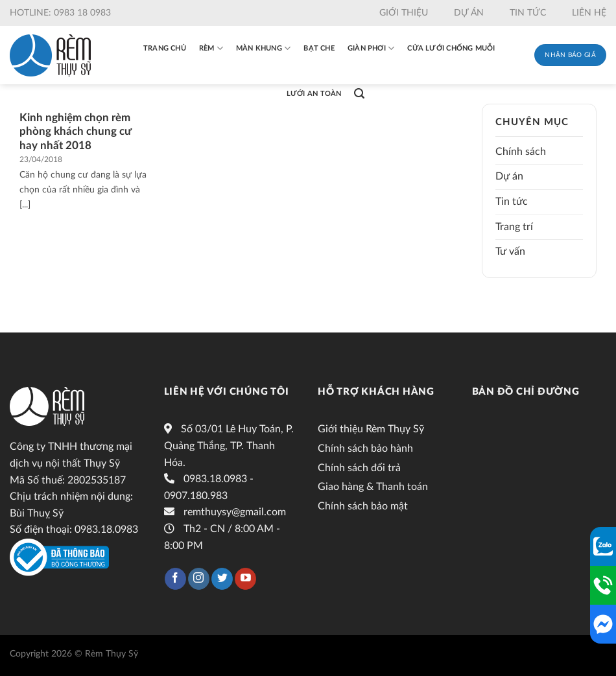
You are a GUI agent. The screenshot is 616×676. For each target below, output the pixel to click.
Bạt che (319, 48)
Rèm (211, 48)
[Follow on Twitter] (222, 579)
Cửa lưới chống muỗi (451, 48)
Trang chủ (165, 48)
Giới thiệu (404, 13)
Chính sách (521, 152)
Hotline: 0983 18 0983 (60, 13)
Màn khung (263, 48)
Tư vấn (510, 251)
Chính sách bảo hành (365, 449)
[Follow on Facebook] (175, 579)
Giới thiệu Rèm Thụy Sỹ (371, 429)
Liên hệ (589, 13)
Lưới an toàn (314, 94)
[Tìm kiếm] (359, 94)
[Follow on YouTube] (245, 579)
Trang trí (514, 227)
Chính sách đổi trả (359, 468)
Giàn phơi (371, 48)
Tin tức (528, 13)
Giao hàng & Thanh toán (373, 487)
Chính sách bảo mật (363, 506)
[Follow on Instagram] (199, 579)
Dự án (469, 13)
